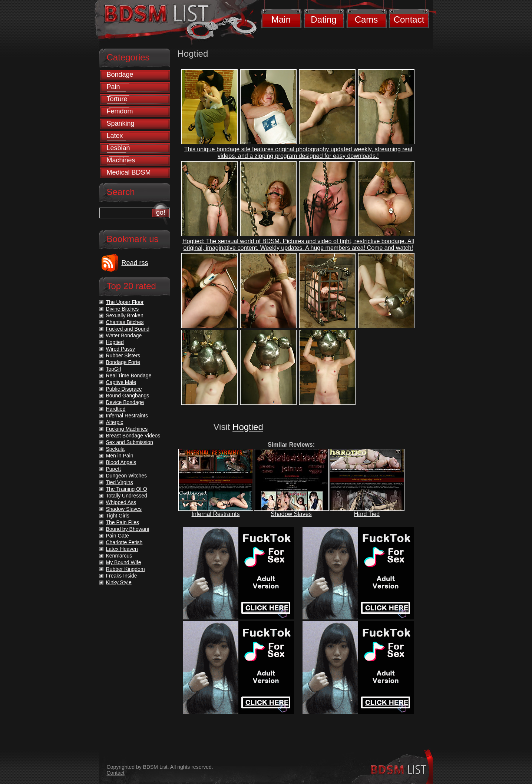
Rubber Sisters (123, 355)
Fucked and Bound (128, 329)
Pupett (113, 469)
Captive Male (121, 382)
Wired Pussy (121, 349)
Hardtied (116, 409)
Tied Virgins (120, 482)
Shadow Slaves (291, 514)
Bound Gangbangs (128, 396)
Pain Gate (118, 536)
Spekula (115, 449)
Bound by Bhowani (128, 529)
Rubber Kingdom (125, 569)
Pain (113, 87)
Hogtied (248, 427)
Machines (121, 160)
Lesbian (118, 148)
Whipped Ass (121, 502)
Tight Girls (118, 516)
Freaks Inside (122, 576)
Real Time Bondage (129, 376)
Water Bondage (124, 335)
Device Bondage (125, 402)
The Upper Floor (125, 302)
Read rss (135, 263)
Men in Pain (120, 456)
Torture (117, 99)
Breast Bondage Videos (133, 436)
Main (281, 19)
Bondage (120, 75)
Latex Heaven (122, 549)
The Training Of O (127, 489)
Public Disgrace (124, 389)
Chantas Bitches (125, 322)
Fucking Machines (127, 429)
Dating (323, 19)
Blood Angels (121, 462)
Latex (115, 136)
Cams (366, 19)
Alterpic (115, 422)
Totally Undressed (127, 496)
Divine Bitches (123, 309)
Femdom (120, 111)
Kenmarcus (119, 556)
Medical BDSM (129, 172)
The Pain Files (123, 522)
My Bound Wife (124, 562)
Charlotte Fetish (124, 542)
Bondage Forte (123, 362)
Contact (409, 19)
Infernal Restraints (216, 514)
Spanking (121, 123)
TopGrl (114, 369)
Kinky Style (119, 582)
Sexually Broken (125, 315)
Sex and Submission (130, 442)
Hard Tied (367, 514)
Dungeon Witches (127, 476)
